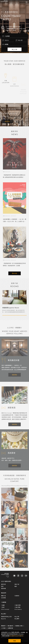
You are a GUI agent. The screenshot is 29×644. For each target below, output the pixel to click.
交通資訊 (17, 596)
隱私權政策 (10, 626)
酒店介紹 (17, 584)
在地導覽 (3, 598)
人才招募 (3, 628)
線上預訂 (4, 614)
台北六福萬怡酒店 (6, 581)
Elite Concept (5, 609)
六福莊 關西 (18, 605)
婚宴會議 (3, 588)
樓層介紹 (3, 596)
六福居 (3, 605)
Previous (2, 305)
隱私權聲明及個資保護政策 (16, 636)
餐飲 (16, 586)
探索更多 (7, 124)
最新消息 (3, 584)
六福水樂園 (17, 607)
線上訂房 (15, 49)
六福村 (3, 607)
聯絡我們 (4, 593)
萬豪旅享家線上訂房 (6, 617)
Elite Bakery (18, 609)
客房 (2, 586)
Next (27, 305)
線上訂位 (3, 619)
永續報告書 (10, 628)
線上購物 (17, 619)
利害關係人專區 (19, 626)
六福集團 (4, 602)
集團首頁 (3, 626)
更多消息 (15, 273)
